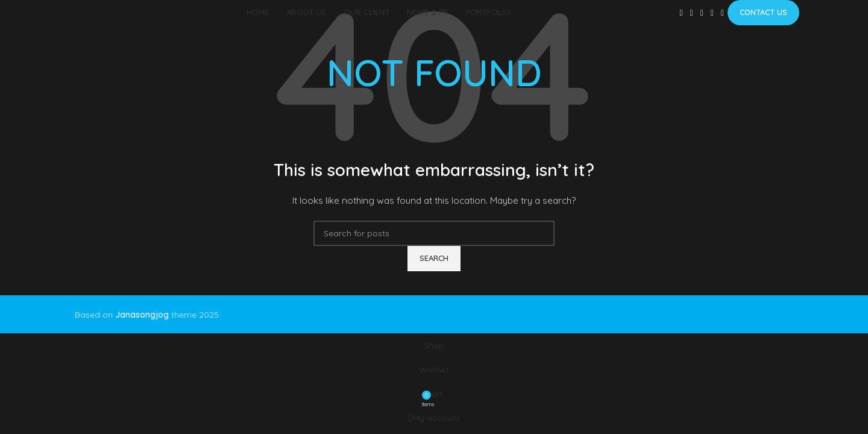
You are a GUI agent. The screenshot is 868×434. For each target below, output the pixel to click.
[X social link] (692, 13)
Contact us (763, 12)
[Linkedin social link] (712, 13)
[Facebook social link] (681, 13)
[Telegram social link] (722, 13)
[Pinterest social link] (702, 13)
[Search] (434, 233)
